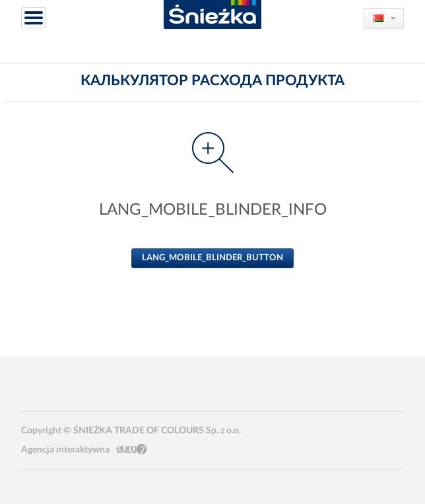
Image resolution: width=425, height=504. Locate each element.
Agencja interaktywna (65, 450)
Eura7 (132, 450)
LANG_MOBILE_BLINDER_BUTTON (212, 258)
